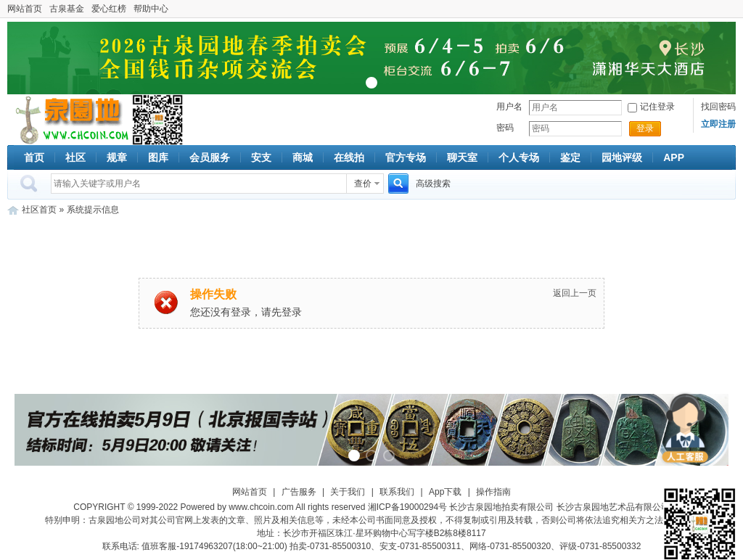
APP (674, 157)
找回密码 (718, 107)
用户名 (509, 107)
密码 (505, 128)
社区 (75, 157)
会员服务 (210, 157)
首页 (34, 157)
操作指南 (493, 492)
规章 (117, 157)
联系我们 (397, 492)
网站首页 (25, 9)
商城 (303, 157)
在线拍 (349, 157)
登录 (645, 128)
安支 (261, 157)
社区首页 (39, 210)
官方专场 (406, 157)
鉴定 (570, 157)
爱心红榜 (109, 9)
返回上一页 (575, 293)
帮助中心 (151, 9)
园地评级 (622, 157)
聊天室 (462, 157)
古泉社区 (70, 120)
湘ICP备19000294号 (407, 507)
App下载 (445, 492)
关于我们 (348, 492)
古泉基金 (67, 9)
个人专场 (519, 157)
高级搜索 (433, 184)
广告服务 (299, 492)
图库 (158, 157)
